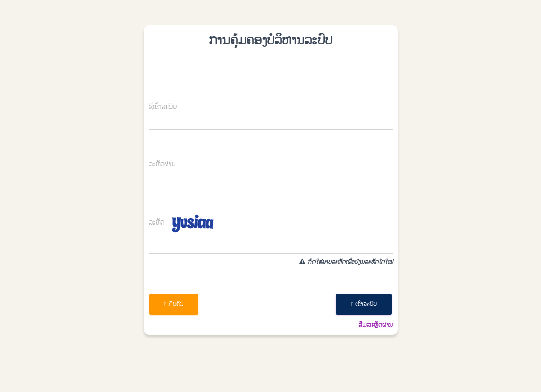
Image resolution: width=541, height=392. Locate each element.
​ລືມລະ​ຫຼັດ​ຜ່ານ (376, 325)
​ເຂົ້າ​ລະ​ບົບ (364, 304)
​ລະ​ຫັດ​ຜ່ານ (162, 165)
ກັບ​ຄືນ (174, 304)
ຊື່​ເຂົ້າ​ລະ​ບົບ (163, 107)
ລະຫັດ (156, 223)
